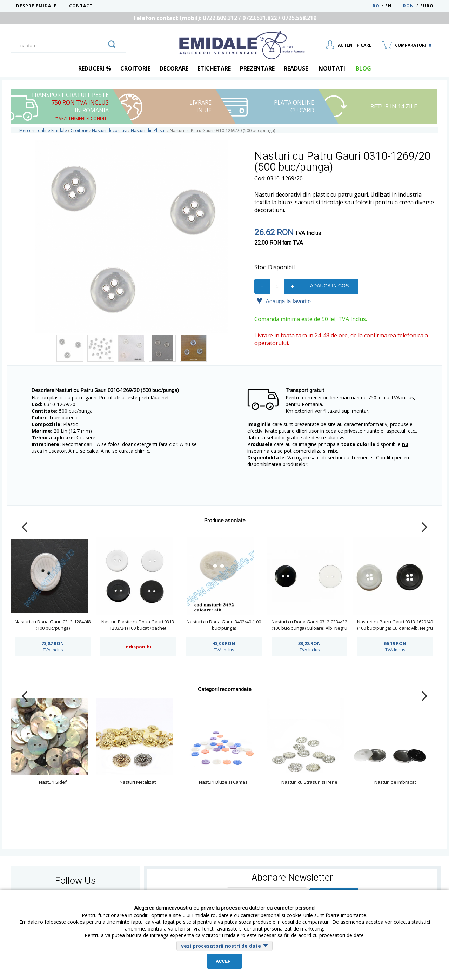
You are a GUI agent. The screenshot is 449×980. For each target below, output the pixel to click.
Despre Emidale (36, 6)
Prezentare (257, 68)
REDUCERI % (95, 68)
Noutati (332, 68)
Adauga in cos (329, 286)
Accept (224, 961)
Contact (81, 6)
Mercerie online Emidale (43, 130)
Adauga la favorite (284, 301)
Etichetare (214, 68)
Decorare (174, 68)
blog (363, 68)
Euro (427, 6)
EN (393, 6)
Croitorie (135, 68)
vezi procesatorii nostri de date (221, 946)
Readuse (296, 68)
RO (376, 6)
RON (408, 6)
